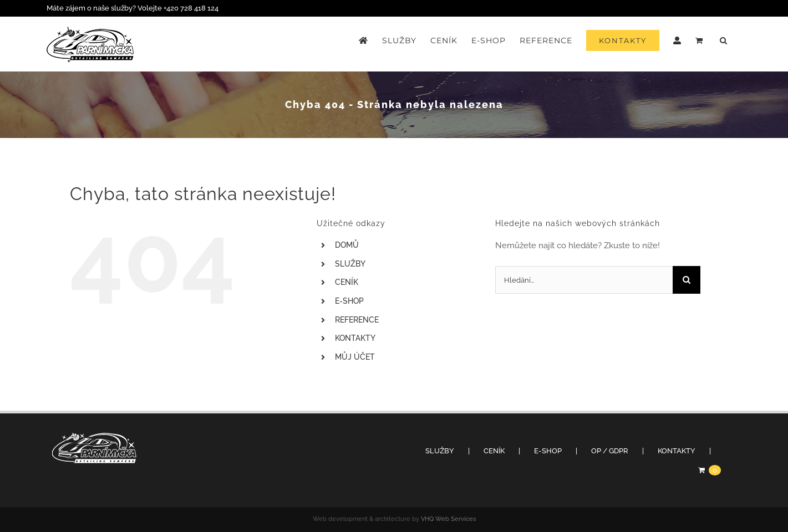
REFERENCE (357, 320)
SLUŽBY (350, 264)
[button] (724, 40)
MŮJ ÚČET (355, 357)
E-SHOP (349, 301)
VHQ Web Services (448, 519)
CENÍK (347, 282)
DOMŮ (347, 245)
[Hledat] (687, 280)
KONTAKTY (355, 338)
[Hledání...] (584, 280)
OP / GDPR (610, 451)
